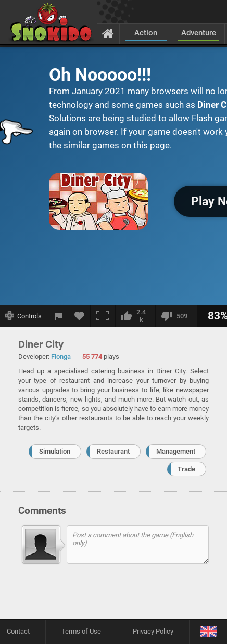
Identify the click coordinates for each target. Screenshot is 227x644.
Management (176, 451)
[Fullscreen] (103, 316)
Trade (186, 469)
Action (146, 33)
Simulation (55, 451)
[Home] (108, 33)
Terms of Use (81, 631)
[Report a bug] (58, 316)
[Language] (208, 632)
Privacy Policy (153, 631)
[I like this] (135, 316)
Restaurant (113, 451)
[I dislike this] (176, 316)
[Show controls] (24, 316)
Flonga (61, 357)
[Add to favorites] (80, 316)
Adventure (199, 33)
